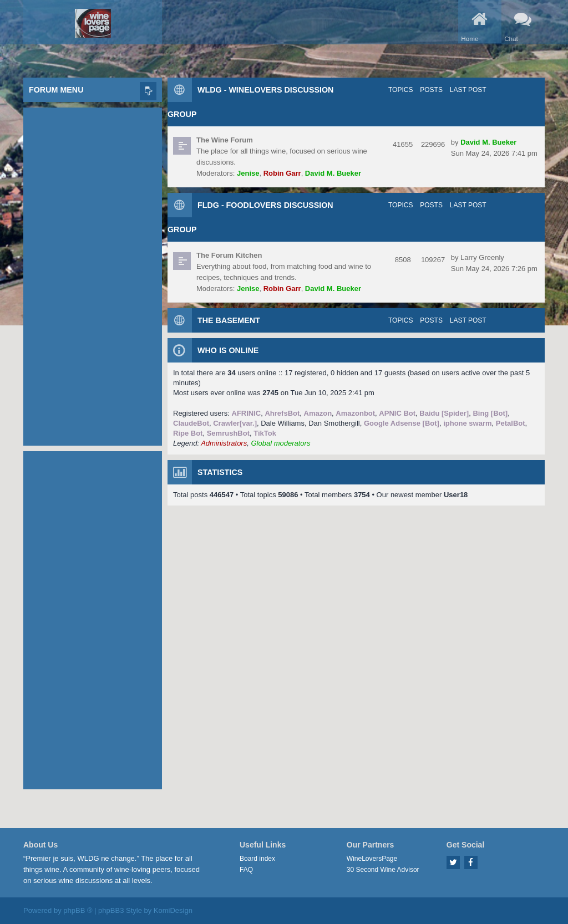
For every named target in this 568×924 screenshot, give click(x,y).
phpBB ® (78, 910)
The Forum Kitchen (229, 255)
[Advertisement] (93, 274)
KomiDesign (173, 910)
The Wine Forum (225, 140)
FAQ (246, 870)
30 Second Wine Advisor (383, 870)
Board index (257, 859)
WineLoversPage (372, 859)
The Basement (229, 320)
